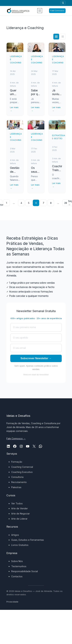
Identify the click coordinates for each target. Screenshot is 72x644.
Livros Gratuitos (20, 545)
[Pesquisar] (63, 3)
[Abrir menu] (40, 11)
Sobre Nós (17, 561)
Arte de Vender (20, 508)
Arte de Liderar (19, 519)
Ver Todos (17, 503)
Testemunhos (19, 566)
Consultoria (17, 477)
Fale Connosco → (16, 439)
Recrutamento (19, 482)
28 (66, 203)
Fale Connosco (57, 11)
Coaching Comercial (22, 467)
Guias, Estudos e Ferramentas (28, 540)
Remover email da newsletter (36, 375)
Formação (17, 462)
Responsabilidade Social (25, 571)
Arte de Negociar (20, 514)
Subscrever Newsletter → (36, 358)
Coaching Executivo (22, 472)
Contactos (17, 576)
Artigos (15, 535)
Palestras (16, 487)
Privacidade (12, 602)
